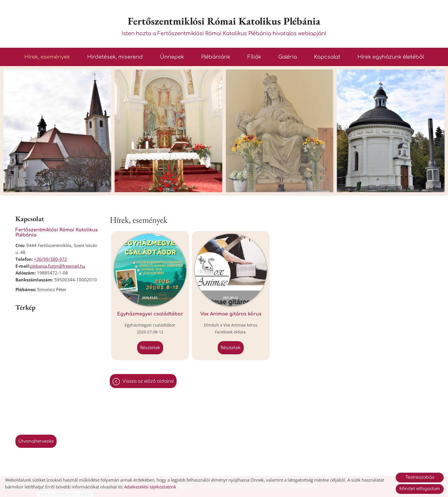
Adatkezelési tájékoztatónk (150, 487)
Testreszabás (420, 477)
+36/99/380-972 (51, 259)
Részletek (150, 348)
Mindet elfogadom (420, 489)
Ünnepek (172, 57)
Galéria (288, 57)
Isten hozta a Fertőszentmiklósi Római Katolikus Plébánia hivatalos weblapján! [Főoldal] (224, 25)
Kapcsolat (327, 57)
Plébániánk (216, 57)
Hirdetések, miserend (115, 57)
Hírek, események (47, 57)
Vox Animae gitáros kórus (231, 314)
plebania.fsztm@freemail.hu (58, 266)
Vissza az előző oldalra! (148, 381)
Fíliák (254, 57)
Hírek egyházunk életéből (391, 57)
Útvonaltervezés (36, 441)
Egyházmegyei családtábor (150, 314)
